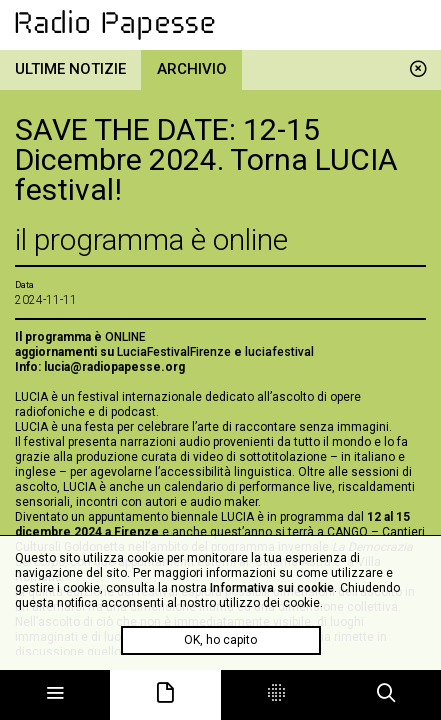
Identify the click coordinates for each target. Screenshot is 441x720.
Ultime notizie (70, 69)
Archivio (192, 69)
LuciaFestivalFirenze (174, 352)
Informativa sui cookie (272, 588)
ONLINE (125, 337)
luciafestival (279, 352)
